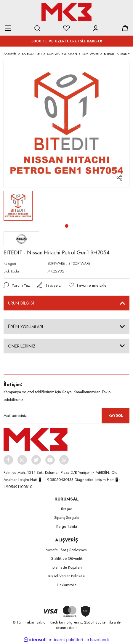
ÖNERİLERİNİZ (22, 346)
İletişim (67, 509)
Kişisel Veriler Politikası (66, 576)
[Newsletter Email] (66, 416)
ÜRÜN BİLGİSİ (21, 303)
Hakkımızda (67, 585)
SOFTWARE (56, 263)
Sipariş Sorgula (66, 518)
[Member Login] (96, 28)
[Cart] (125, 28)
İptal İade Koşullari (67, 567)
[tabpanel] (18, 206)
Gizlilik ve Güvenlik (66, 558)
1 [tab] (67, 226)
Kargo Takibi (67, 526)
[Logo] (66, 12)
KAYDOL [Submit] (116, 416)
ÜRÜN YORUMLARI (25, 327)
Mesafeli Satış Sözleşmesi (66, 550)
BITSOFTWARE (79, 263)
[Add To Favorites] (88, 285)
